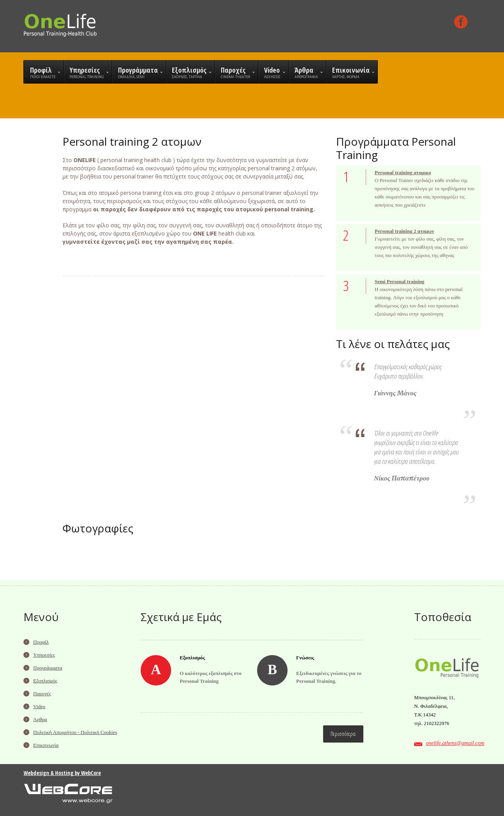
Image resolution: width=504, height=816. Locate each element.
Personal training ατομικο (403, 172)
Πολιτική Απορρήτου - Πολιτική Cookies (75, 732)
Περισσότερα (343, 734)
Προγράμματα (48, 668)
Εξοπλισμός (45, 681)
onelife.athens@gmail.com (455, 743)
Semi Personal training (399, 281)
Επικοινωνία (46, 745)
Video (39, 706)
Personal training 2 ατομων (404, 231)
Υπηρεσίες (44, 655)
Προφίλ (41, 642)
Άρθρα (40, 719)
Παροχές (42, 694)
